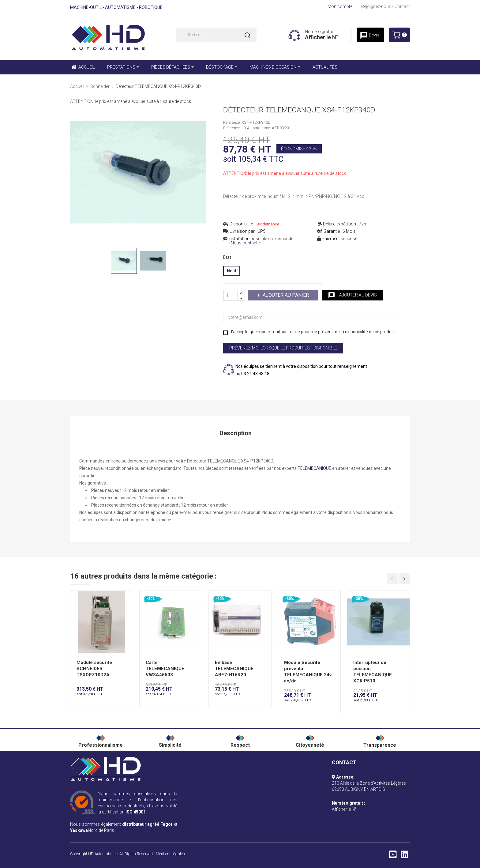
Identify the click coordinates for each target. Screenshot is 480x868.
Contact (402, 6)
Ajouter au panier (285, 295)
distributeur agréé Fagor (148, 824)
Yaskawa (79, 830)
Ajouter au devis (352, 295)
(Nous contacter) (246, 243)
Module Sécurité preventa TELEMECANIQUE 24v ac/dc (308, 672)
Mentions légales (170, 854)
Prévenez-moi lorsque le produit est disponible (283, 348)
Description (236, 433)
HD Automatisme (103, 854)
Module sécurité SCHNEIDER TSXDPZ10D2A (94, 669)
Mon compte (340, 6)
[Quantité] (231, 295)
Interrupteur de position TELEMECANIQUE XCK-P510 (373, 672)
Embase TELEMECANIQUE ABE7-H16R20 (234, 669)
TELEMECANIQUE (314, 468)
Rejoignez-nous (376, 6)
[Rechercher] (216, 35)
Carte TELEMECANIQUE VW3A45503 (165, 669)
